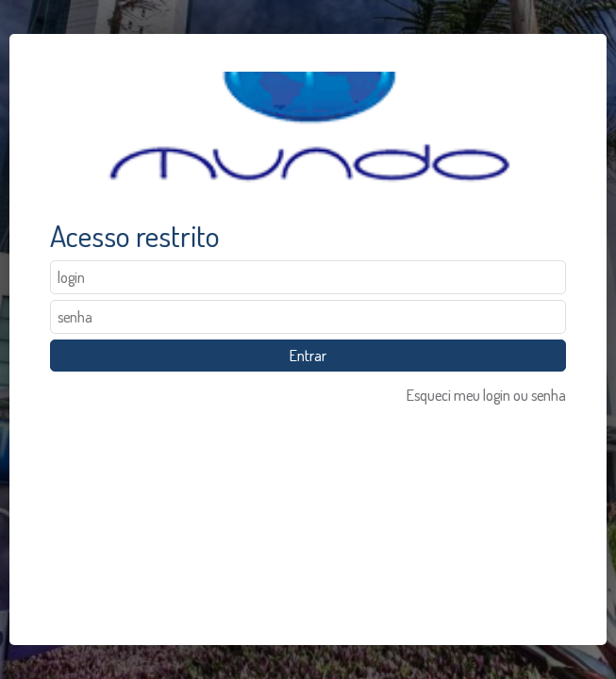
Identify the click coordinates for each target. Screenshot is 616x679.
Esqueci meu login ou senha (486, 395)
